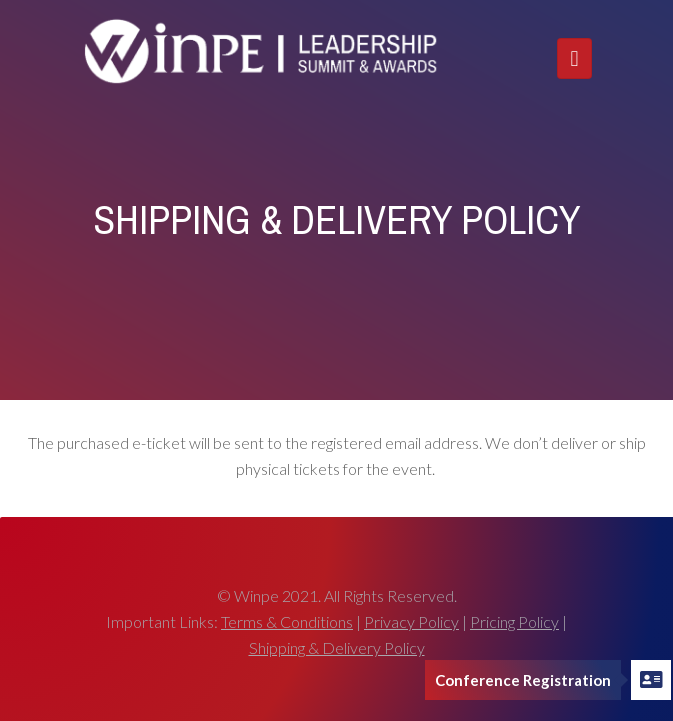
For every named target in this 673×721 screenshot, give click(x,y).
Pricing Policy (514, 621)
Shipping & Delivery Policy (337, 647)
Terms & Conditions (287, 621)
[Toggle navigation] (574, 58)
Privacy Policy (411, 621)
